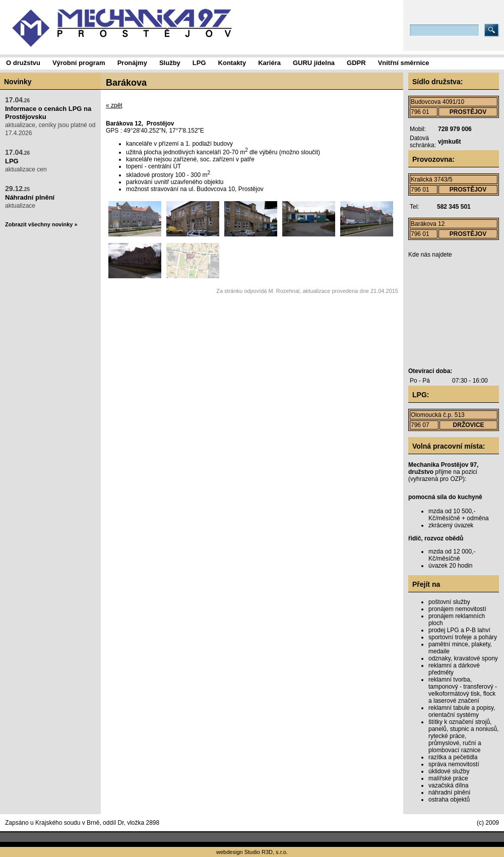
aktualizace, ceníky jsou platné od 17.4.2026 (50, 116)
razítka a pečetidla (453, 757)
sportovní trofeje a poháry (463, 637)
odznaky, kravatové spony (463, 658)
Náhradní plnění (30, 197)
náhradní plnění (449, 792)
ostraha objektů (449, 800)
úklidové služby (449, 771)
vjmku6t (449, 142)
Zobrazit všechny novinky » (41, 224)
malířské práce (448, 778)
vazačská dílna (448, 785)
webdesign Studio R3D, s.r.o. (252, 852)
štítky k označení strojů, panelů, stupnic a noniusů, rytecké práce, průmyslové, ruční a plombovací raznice (463, 736)
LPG (12, 161)
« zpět (114, 105)
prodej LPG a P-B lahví (459, 630)
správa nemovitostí (454, 764)
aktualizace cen (26, 161)
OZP (456, 479)
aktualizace (30, 197)
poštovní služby (449, 602)
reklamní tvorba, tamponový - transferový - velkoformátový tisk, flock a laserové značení (463, 690)
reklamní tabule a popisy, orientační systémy (462, 711)
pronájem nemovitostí (457, 609)
